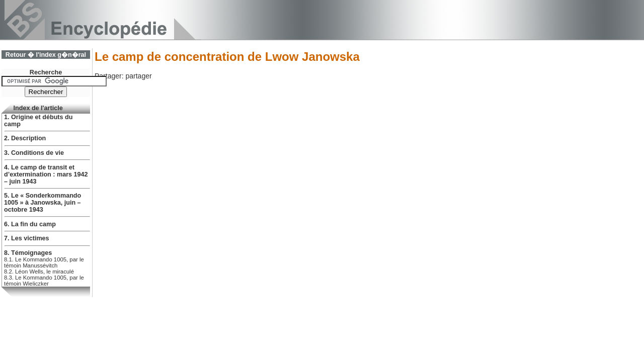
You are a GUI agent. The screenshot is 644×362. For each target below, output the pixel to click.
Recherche (46, 72)
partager (138, 76)
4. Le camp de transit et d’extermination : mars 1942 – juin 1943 (46, 174)
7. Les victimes (27, 238)
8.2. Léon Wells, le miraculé (39, 271)
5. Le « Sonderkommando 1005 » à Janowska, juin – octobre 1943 (43, 203)
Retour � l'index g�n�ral (46, 55)
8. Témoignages (28, 253)
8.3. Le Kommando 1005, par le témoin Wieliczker (44, 281)
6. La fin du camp (30, 224)
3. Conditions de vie (34, 153)
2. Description (25, 138)
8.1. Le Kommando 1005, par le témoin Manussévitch (44, 262)
